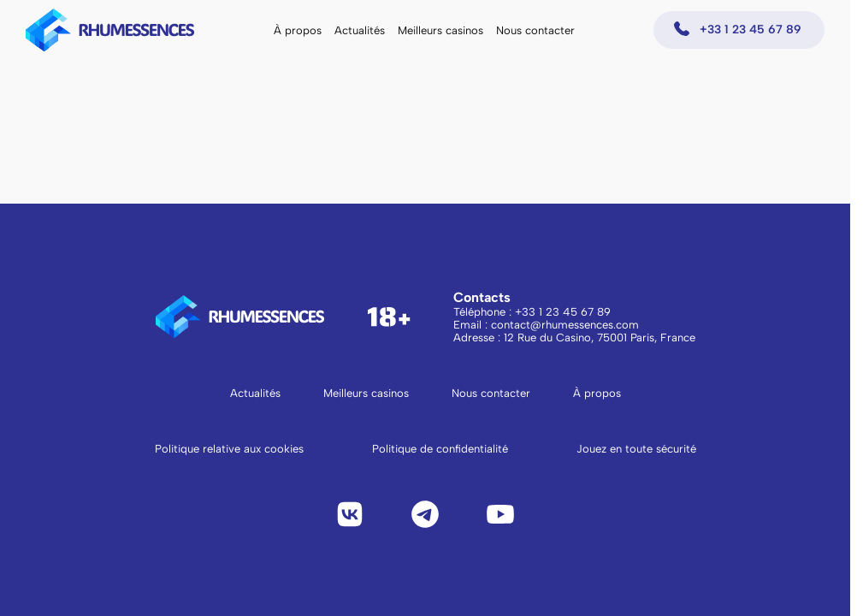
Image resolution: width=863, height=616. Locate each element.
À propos (298, 30)
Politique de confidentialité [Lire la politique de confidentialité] (440, 449)
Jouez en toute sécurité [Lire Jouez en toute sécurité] (636, 449)
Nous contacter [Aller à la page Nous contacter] (491, 393)
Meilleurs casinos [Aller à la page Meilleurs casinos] (366, 393)
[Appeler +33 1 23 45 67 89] (739, 30)
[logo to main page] (110, 30)
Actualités (360, 30)
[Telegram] (425, 514)
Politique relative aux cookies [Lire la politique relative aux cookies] (229, 449)
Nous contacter (535, 30)
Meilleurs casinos (440, 30)
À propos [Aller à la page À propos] (597, 393)
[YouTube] (500, 514)
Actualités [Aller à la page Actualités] (255, 393)
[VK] (350, 514)
